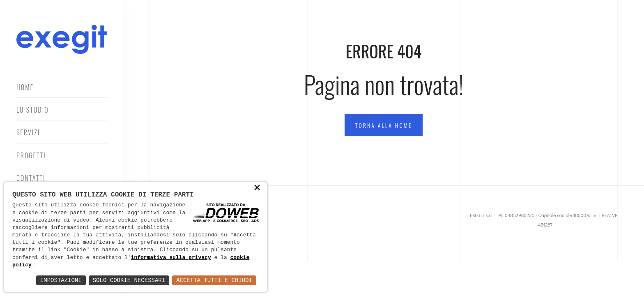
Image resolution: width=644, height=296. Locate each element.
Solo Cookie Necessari (129, 280)
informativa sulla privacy (171, 258)
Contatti (31, 178)
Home (25, 87)
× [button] (257, 188)
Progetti (31, 155)
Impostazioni (61, 280)
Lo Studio (33, 110)
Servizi (28, 132)
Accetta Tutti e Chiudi (214, 280)
